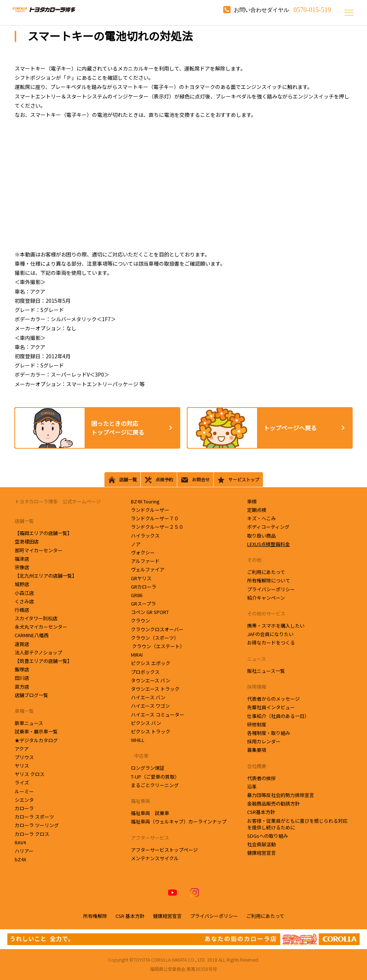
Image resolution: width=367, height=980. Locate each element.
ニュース (256, 659)
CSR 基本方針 (130, 916)
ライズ (22, 782)
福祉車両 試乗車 (150, 813)
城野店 (22, 584)
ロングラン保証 (148, 768)
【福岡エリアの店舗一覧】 (43, 533)
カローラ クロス (32, 834)
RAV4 (20, 842)
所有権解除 (95, 916)
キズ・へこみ (261, 518)
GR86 (137, 595)
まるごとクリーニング (155, 785)
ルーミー (24, 791)
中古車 (140, 756)
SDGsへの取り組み (268, 836)
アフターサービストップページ (164, 850)
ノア (136, 544)
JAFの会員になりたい (270, 634)
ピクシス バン (146, 723)
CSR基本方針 (261, 812)
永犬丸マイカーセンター (42, 627)
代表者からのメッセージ (273, 699)
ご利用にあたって (266, 572)
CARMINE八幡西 (32, 635)
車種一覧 (24, 711)
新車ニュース (29, 723)
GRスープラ (143, 604)
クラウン (142, 620)
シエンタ (25, 800)
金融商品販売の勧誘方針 (273, 803)
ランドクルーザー (150, 510)
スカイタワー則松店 (37, 618)
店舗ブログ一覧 (31, 695)
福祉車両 (140, 801)
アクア (22, 749)
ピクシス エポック (151, 663)
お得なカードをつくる (271, 642)
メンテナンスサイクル (155, 858)
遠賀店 (22, 644)
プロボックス (145, 672)
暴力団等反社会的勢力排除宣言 (281, 795)
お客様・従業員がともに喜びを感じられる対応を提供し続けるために (297, 824)
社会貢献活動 (261, 844)
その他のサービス (266, 613)
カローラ (24, 808)
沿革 (252, 787)
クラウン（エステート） (158, 646)
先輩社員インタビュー (271, 707)
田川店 (22, 678)
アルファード (145, 561)
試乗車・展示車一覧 (36, 731)
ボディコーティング (268, 527)
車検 (252, 501)
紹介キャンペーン (266, 598)
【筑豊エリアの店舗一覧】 (43, 661)
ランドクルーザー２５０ (157, 527)
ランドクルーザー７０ (155, 518)
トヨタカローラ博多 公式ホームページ (58, 501)
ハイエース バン (148, 697)
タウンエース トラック (155, 689)
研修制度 (257, 724)
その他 (254, 560)
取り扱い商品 (261, 536)
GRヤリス (141, 578)
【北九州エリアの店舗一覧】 (46, 576)
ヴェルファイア (148, 569)
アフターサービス (150, 838)
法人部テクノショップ (39, 652)
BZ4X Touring (145, 501)
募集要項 (257, 750)
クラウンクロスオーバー (157, 629)
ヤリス (22, 766)
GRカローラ (144, 587)
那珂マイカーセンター (39, 550)
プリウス (24, 757)
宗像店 (22, 567)
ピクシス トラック (151, 731)
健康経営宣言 (261, 853)
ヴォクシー (143, 552)
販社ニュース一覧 (266, 671)
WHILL (138, 740)
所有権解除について (269, 580)
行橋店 (22, 610)
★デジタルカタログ (36, 740)
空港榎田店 (27, 541)
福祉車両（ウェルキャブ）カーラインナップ (179, 821)
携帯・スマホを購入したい (276, 626)
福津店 (22, 559)
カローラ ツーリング (37, 825)
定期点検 (257, 510)
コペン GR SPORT (150, 612)
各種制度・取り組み (269, 733)
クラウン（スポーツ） (155, 638)
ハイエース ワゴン (150, 706)
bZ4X (20, 859)
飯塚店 (22, 669)
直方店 (22, 687)
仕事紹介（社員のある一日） (278, 716)
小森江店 (25, 593)
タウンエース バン (151, 680)
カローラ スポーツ (34, 817)
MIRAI (137, 655)
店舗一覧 (24, 521)
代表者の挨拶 (261, 778)
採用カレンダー (264, 741)
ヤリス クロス (30, 774)
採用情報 (257, 687)
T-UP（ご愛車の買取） (155, 777)
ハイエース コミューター (158, 715)
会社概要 (257, 766)
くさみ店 (25, 601)
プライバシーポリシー (271, 589)
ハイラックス (145, 536)
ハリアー (24, 851)
